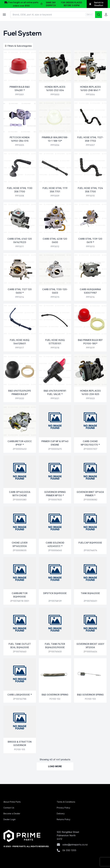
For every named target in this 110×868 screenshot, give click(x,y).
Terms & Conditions (66, 802)
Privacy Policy (63, 808)
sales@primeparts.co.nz (75, 845)
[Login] (106, 15)
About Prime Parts (12, 802)
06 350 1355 (69, 850)
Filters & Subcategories (18, 46)
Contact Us (9, 808)
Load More (55, 766)
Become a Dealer (12, 814)
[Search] (99, 15)
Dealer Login (10, 819)
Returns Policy (64, 819)
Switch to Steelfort (96, 4)
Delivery (61, 814)
